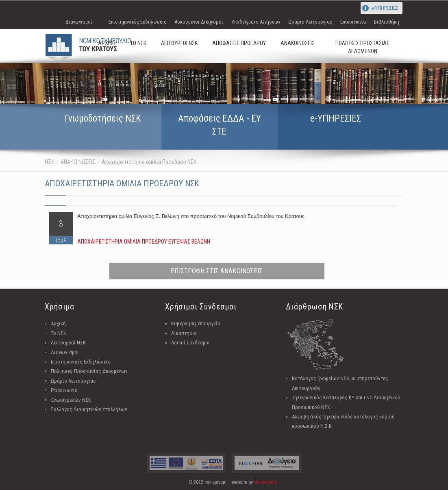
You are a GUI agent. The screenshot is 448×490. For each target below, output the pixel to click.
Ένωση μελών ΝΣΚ (71, 400)
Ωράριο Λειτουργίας (310, 22)
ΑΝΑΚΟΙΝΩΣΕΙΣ (78, 162)
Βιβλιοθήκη (387, 22)
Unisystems (266, 482)
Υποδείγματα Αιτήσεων (256, 22)
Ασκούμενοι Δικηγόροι (199, 22)
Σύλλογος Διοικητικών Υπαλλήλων (89, 409)
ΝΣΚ (50, 162)
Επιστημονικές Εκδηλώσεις (137, 22)
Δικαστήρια (184, 333)
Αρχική (58, 323)
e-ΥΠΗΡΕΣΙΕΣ (385, 8)
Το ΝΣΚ (59, 333)
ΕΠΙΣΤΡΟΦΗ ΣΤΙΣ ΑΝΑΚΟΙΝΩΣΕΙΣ (217, 271)
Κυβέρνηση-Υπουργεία (196, 323)
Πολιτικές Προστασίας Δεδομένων (89, 371)
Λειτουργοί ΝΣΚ (68, 343)
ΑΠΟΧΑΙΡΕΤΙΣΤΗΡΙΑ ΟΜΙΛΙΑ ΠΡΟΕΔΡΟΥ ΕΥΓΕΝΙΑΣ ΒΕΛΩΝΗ (144, 242)
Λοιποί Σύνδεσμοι (190, 343)
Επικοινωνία (353, 22)
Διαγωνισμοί (79, 22)
